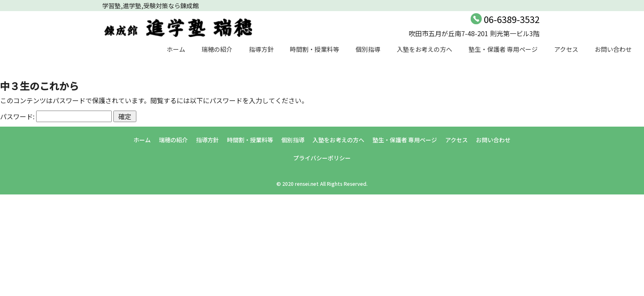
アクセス (566, 49)
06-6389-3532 (512, 19)
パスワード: (56, 116)
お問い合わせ (613, 49)
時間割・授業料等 (315, 49)
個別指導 (368, 49)
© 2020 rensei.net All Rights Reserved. (322, 184)
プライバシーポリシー (322, 158)
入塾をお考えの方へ (424, 49)
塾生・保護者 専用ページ (503, 49)
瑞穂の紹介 (217, 49)
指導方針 (261, 49)
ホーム (176, 49)
